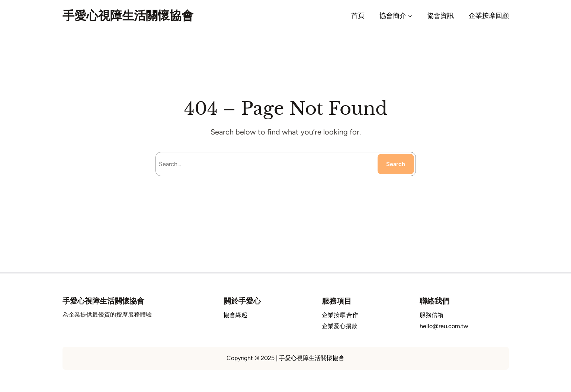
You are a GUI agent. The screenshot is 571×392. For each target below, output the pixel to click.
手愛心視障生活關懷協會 (128, 16)
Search (396, 164)
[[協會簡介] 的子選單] (410, 16)
